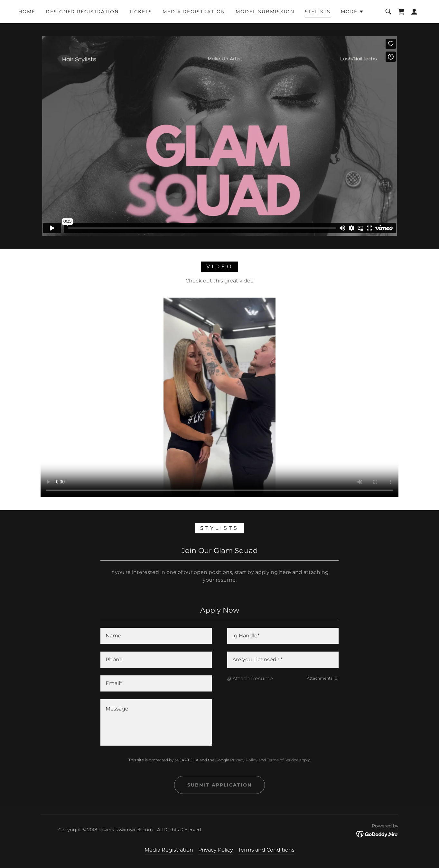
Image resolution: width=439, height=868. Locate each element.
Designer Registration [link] (82, 12)
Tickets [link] (141, 12)
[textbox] (156, 636)
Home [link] (27, 12)
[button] (352, 12)
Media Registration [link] (194, 12)
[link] (401, 12)
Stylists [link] (318, 12)
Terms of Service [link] (283, 760)
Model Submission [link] (265, 12)
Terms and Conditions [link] (266, 850)
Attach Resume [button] (253, 678)
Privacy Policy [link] (244, 760)
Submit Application (219, 785)
